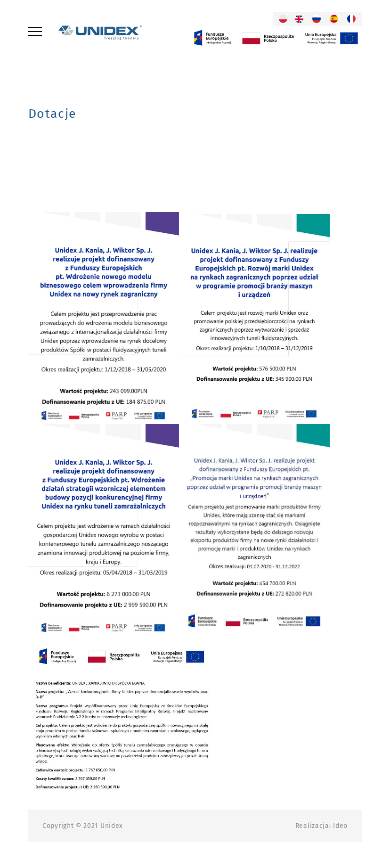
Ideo (340, 826)
